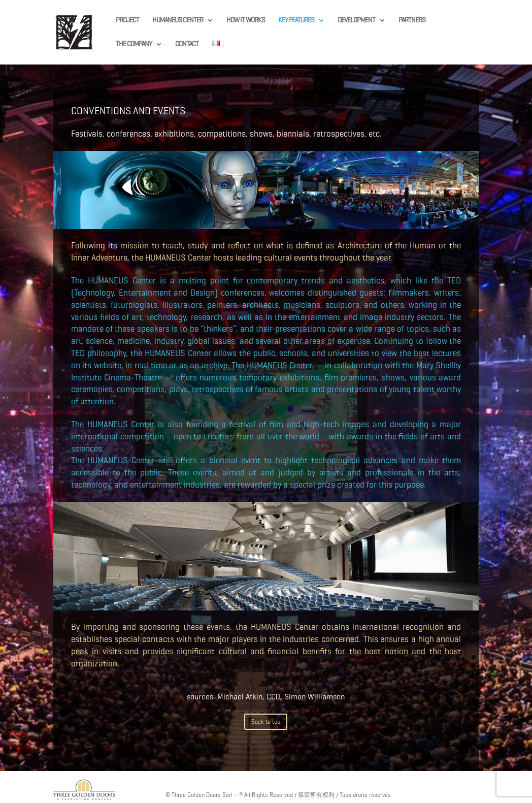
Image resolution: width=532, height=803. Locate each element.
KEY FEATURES (296, 21)
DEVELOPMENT (356, 21)
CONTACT (187, 44)
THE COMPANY (134, 44)
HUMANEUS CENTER (178, 21)
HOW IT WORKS (246, 21)
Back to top (266, 721)
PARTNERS (412, 21)
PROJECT (127, 21)
